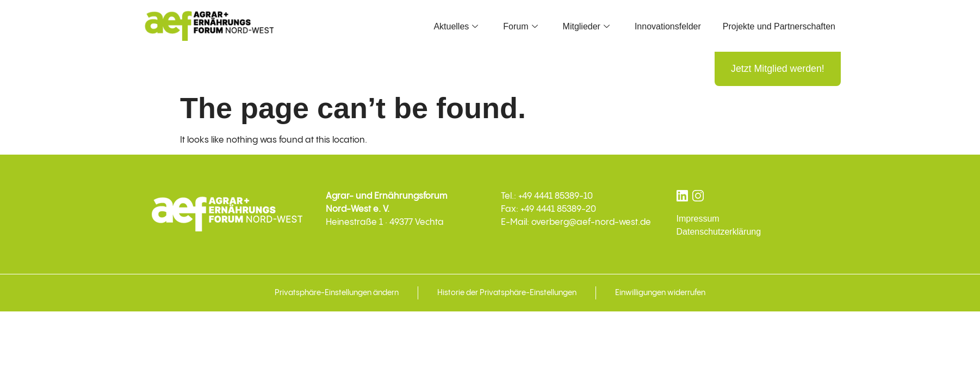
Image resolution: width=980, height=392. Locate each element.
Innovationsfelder (668, 26)
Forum (520, 26)
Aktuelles (456, 26)
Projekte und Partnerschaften (779, 26)
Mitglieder (586, 26)
